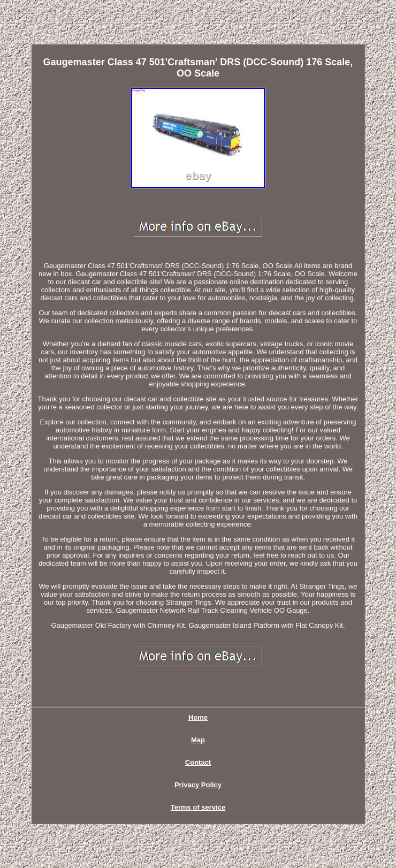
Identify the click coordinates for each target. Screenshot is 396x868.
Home (198, 717)
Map (198, 740)
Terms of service (198, 807)
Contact (198, 762)
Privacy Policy (198, 785)
